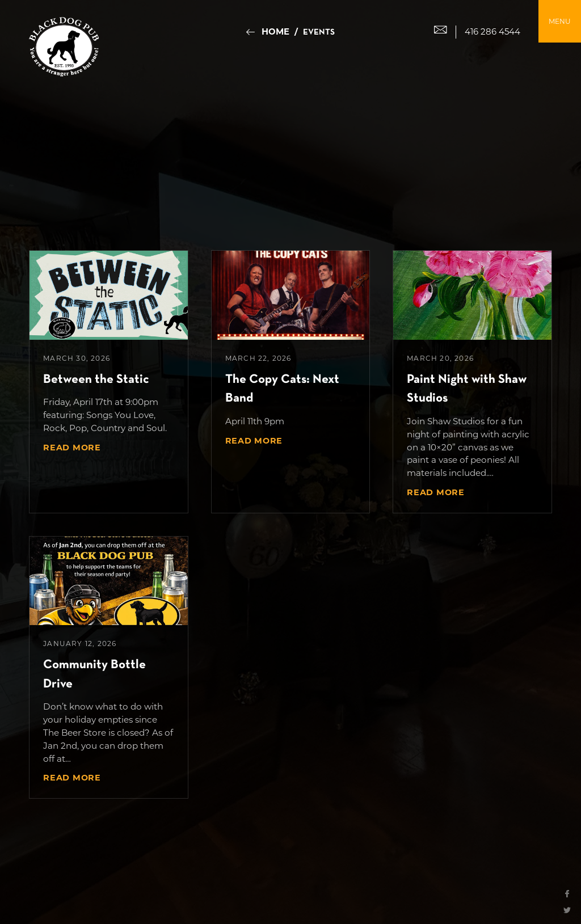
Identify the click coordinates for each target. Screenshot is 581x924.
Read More (72, 448)
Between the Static (96, 379)
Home (275, 31)
